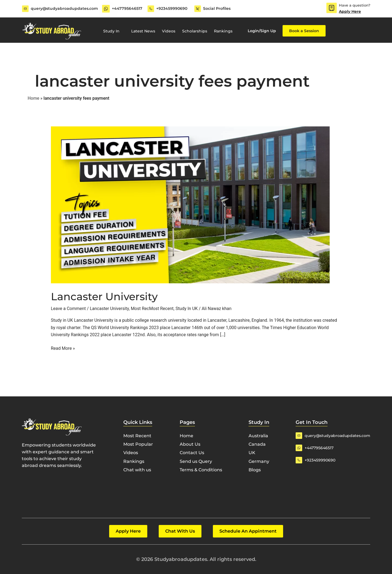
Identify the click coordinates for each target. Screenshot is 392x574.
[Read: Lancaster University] (190, 204)
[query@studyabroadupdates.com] (25, 9)
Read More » (63, 348)
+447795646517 (127, 8)
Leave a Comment (68, 309)
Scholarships (195, 31)
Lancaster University (104, 297)
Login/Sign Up (262, 31)
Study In (114, 31)
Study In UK (187, 309)
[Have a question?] (332, 8)
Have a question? (355, 5)
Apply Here (350, 11)
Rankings (223, 31)
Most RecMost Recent (152, 309)
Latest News (143, 31)
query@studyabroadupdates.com (64, 8)
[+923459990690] (151, 9)
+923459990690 (172, 8)
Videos (169, 31)
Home (34, 98)
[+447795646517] (106, 9)
